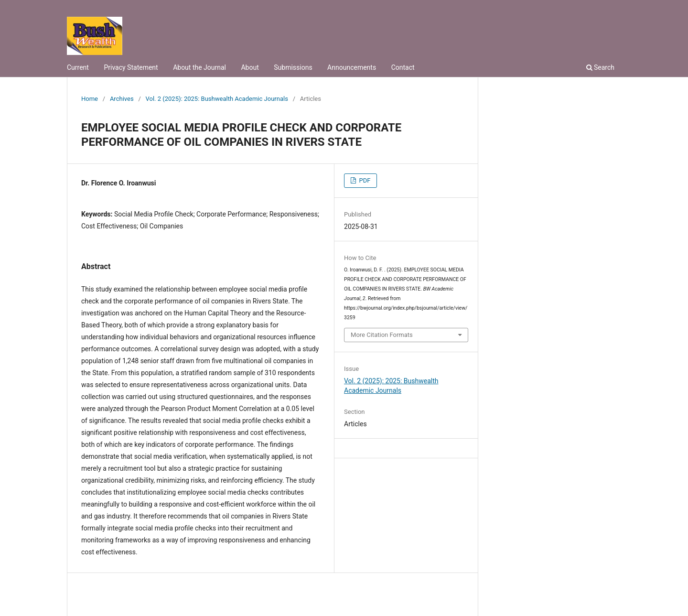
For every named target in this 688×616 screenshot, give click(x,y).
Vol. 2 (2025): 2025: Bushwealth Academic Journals (217, 99)
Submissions (293, 67)
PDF (364, 180)
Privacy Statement (131, 67)
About (250, 67)
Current (78, 67)
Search (600, 67)
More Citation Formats (382, 335)
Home (90, 99)
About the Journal (199, 67)
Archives (122, 99)
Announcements (352, 67)
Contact (403, 67)
